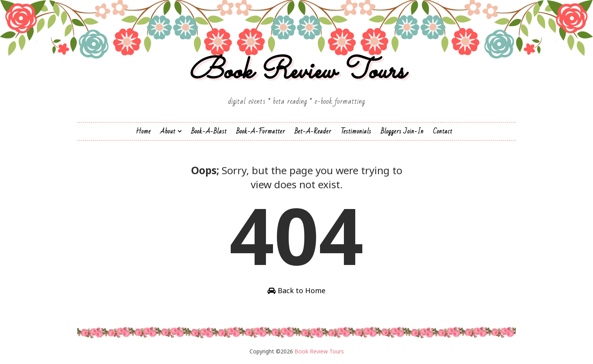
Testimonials (356, 131)
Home (143, 131)
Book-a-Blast (209, 131)
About (168, 131)
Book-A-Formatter (261, 131)
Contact (443, 131)
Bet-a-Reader (313, 131)
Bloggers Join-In (402, 131)
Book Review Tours (297, 72)
